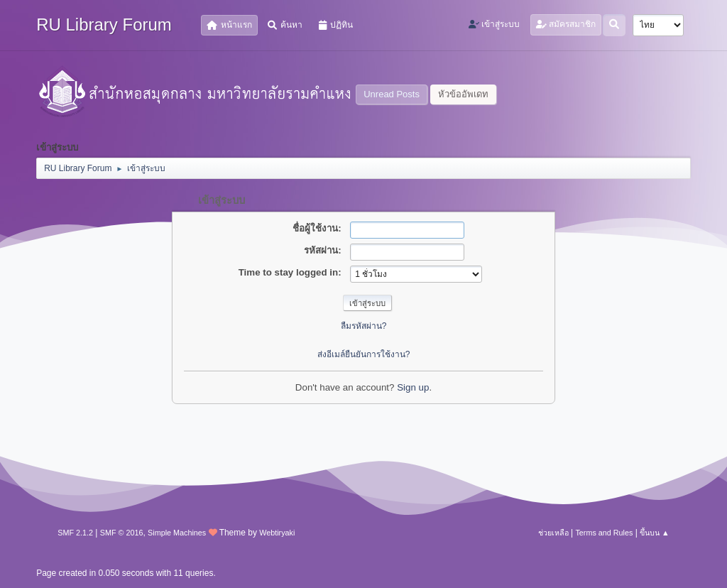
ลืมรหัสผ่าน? (364, 326)
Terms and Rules (604, 533)
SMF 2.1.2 (75, 533)
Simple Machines (177, 533)
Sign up (413, 387)
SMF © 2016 (122, 533)
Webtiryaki (277, 533)
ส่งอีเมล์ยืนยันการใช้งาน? (364, 354)
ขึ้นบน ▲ (655, 533)
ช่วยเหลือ (553, 533)
